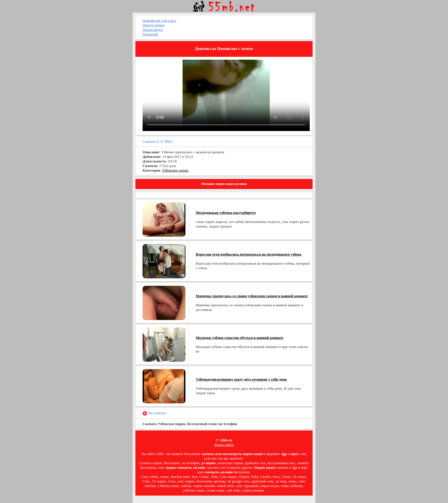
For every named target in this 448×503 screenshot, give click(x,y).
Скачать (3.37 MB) (157, 141)
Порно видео (153, 30)
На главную (155, 413)
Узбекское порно (175, 170)
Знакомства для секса (159, 20)
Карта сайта (224, 445)
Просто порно (154, 25)
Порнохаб (150, 34)
